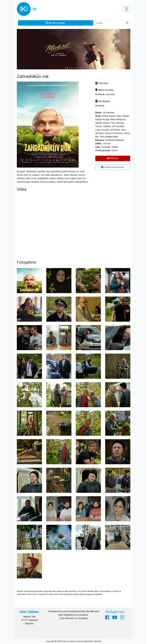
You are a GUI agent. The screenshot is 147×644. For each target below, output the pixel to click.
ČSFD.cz (113, 158)
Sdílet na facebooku (113, 167)
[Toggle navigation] (126, 9)
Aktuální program (56, 23)
